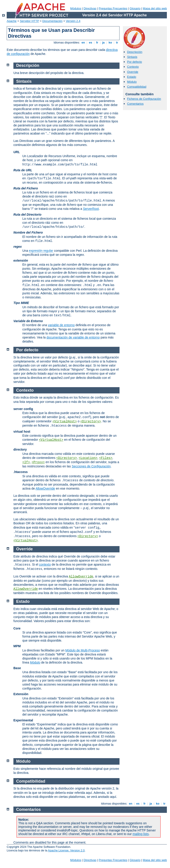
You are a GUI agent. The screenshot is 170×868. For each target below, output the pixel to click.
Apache (12, 21)
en (83, 42)
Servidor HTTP (29, 21)
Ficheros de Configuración (144, 99)
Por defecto (135, 62)
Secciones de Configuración (91, 466)
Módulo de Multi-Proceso (83, 650)
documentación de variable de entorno (73, 337)
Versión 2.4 (73, 21)
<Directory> (90, 421)
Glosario (135, 8)
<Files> (106, 458)
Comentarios (135, 104)
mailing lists (141, 834)
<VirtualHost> (65, 421)
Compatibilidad (137, 87)
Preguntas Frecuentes (113, 8)
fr (97, 42)
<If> (26, 462)
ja (103, 42)
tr (117, 42)
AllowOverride (45, 488)
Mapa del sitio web (155, 8)
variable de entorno (61, 325)
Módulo (132, 82)
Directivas (90, 8)
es (90, 42)
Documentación (52, 21)
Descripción (135, 52)
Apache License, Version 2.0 (66, 850)
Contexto (133, 67)
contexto (45, 564)
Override (133, 72)
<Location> (88, 458)
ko (110, 42)
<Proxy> (38, 462)
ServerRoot (91, 209)
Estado (132, 77)
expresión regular (41, 251)
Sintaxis (132, 57)
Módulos (76, 8)
